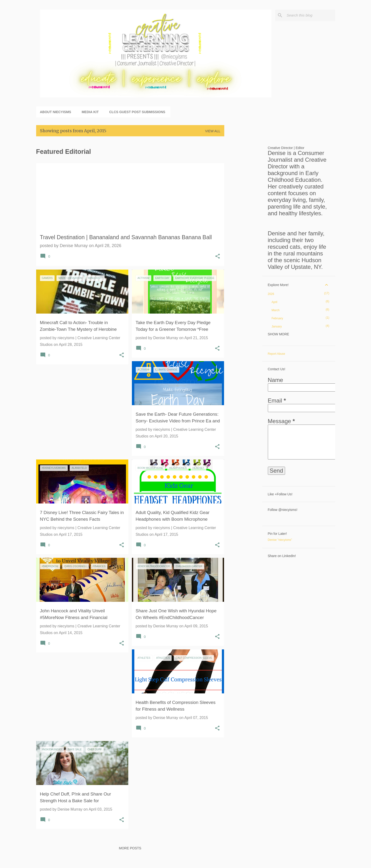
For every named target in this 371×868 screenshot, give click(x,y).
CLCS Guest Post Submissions (137, 112)
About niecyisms (56, 112)
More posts (130, 848)
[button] (218, 257)
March (276, 310)
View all (213, 131)
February (277, 318)
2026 (271, 294)
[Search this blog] (310, 15)
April (275, 302)
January (277, 326)
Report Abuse (277, 354)
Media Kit (90, 112)
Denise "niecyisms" (280, 540)
